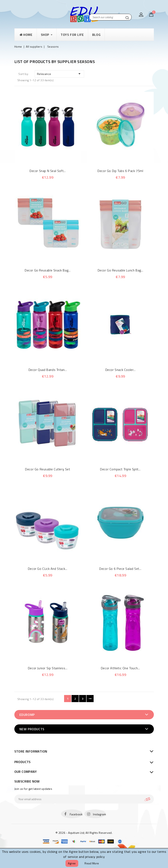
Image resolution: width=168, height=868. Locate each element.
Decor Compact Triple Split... (120, 469)
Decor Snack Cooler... (120, 370)
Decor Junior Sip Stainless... (48, 668)
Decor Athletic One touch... (120, 668)
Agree (72, 863)
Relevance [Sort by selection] (59, 74)
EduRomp (27, 715)
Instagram (99, 814)
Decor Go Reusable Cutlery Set (48, 469)
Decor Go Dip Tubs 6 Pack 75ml (120, 171)
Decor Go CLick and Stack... (48, 569)
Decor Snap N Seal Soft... (48, 171)
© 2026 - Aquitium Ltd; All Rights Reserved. (84, 833)
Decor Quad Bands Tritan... (48, 370)
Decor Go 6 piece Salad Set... (120, 569)
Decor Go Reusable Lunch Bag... (120, 270)
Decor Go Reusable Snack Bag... (48, 270)
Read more (92, 863)
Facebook (76, 814)
